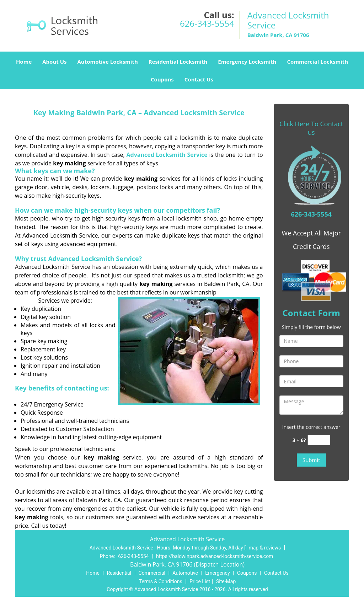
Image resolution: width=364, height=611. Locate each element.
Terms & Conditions (161, 581)
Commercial (152, 573)
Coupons (162, 79)
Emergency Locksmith (247, 62)
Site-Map (226, 581)
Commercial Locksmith (317, 62)
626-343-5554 (207, 23)
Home (24, 62)
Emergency (217, 573)
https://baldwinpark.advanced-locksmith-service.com (215, 556)
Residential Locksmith (178, 62)
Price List (200, 581)
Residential (119, 573)
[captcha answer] (319, 440)
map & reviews (265, 548)
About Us (54, 62)
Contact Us (199, 79)
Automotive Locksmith (107, 62)
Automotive (185, 573)
